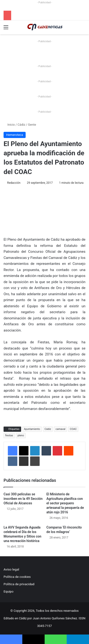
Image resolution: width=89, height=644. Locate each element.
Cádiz (21, 125)
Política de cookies (17, 577)
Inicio (9, 125)
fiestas (9, 435)
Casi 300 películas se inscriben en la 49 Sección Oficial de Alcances (23, 499)
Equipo (9, 591)
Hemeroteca (15, 135)
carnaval (60, 429)
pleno (21, 435)
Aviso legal (11, 569)
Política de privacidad (19, 584)
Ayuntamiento (32, 429)
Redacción (14, 183)
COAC (73, 429)
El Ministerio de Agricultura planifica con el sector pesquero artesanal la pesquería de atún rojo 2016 (65, 503)
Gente (32, 125)
